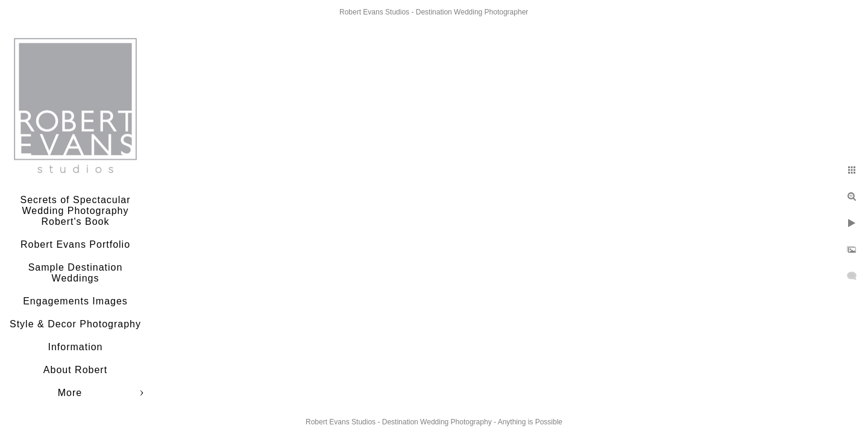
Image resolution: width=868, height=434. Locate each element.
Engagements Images (75, 301)
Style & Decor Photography (75, 324)
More (70, 393)
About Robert (75, 370)
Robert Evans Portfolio (75, 244)
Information (75, 347)
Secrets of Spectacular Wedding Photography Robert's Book (76, 211)
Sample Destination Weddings (76, 273)
